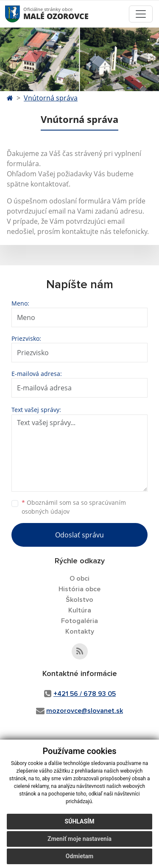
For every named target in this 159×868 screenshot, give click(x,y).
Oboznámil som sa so (74, 507)
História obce (79, 589)
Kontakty (80, 632)
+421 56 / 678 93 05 (85, 694)
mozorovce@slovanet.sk (85, 711)
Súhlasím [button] (80, 821)
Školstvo (79, 600)
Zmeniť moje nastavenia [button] (79, 839)
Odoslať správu (79, 535)
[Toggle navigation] (141, 14)
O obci (79, 579)
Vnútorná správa (51, 98)
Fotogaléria (79, 621)
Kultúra (80, 610)
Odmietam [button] (79, 856)
